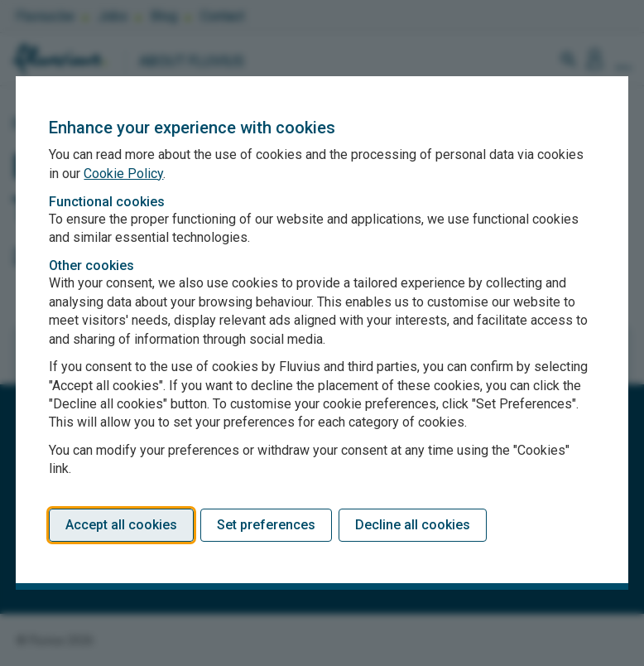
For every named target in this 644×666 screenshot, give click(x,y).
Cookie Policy (123, 174)
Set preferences (266, 525)
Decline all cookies (413, 525)
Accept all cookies (121, 525)
